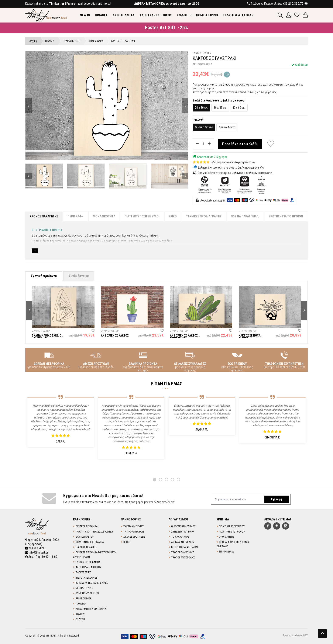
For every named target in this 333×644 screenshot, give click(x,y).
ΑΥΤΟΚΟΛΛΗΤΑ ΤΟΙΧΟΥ (88, 567)
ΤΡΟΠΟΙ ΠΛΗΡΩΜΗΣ (183, 552)
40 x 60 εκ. (239, 108)
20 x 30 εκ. (201, 108)
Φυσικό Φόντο (204, 127)
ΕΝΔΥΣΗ (80, 619)
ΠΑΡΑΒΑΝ (81, 604)
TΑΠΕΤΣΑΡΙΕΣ (83, 572)
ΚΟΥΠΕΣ (80, 614)
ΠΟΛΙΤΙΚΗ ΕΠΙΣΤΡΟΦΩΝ (232, 532)
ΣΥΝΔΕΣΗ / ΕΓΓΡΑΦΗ (183, 532)
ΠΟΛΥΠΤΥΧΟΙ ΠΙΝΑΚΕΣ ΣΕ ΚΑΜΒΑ (94, 532)
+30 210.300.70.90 (295, 4)
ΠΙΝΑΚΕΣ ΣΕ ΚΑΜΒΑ (87, 526)
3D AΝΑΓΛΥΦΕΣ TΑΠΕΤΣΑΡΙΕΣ (92, 583)
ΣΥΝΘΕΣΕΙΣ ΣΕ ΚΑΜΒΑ (88, 562)
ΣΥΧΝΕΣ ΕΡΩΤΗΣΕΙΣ (134, 537)
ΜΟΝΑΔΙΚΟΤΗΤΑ (104, 216)
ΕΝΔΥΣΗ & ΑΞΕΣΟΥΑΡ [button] (238, 15)
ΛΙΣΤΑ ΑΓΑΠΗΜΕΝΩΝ (183, 542)
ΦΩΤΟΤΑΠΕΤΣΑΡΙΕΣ (86, 578)
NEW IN (85, 15)
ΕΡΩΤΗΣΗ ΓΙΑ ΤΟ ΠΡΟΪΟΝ (286, 216)
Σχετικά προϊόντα (44, 276)
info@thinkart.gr (37, 552)
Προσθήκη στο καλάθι (240, 144)
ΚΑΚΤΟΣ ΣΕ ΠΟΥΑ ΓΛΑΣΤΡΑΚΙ (249, 337)
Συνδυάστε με (79, 276)
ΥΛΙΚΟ (173, 216)
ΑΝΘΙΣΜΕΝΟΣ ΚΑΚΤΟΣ (115, 335)
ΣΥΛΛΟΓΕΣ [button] (184, 15)
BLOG (126, 542)
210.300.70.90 (35, 548)
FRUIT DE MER (83, 598)
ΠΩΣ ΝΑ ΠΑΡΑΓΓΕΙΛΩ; (245, 216)
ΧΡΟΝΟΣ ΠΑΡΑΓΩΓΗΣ (44, 216)
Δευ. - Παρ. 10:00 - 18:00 (41, 557)
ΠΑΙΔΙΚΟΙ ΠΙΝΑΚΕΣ (86, 547)
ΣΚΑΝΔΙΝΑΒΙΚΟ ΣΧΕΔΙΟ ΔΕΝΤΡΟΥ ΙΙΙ (47, 337)
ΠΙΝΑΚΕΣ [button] (101, 15)
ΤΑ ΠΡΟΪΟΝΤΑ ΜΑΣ (134, 532)
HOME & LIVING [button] (207, 15)
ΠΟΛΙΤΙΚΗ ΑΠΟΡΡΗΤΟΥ (232, 526)
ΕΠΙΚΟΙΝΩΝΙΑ (226, 552)
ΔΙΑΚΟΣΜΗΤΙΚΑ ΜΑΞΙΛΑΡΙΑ (91, 609)
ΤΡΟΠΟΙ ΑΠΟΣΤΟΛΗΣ (183, 557)
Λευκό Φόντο (227, 127)
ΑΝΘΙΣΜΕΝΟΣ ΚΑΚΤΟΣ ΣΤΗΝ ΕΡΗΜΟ (184, 337)
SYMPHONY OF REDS (87, 593)
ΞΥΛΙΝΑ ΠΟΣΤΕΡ (85, 537)
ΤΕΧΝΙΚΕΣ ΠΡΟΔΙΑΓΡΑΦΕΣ (204, 216)
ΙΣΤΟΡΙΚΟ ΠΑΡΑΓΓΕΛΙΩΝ (184, 547)
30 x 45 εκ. (220, 108)
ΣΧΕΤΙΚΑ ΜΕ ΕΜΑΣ (134, 526)
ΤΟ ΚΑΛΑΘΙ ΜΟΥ (180, 537)
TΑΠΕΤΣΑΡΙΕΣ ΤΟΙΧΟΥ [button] (155, 15)
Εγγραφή (277, 499)
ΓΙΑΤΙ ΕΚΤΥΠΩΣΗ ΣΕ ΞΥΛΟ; (142, 216)
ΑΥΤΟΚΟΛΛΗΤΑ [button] (123, 15)
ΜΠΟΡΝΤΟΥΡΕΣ (84, 588)
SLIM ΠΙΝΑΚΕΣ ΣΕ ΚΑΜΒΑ (90, 542)
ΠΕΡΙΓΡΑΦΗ (75, 216)
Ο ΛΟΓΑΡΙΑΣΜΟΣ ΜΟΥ (183, 526)
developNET (301, 636)
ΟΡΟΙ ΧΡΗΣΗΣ (227, 537)
